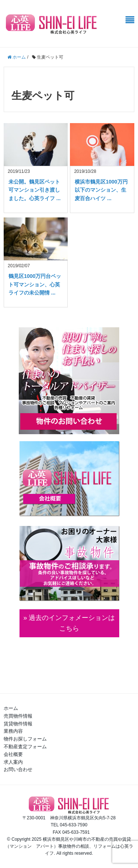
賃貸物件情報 (18, 724)
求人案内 (13, 762)
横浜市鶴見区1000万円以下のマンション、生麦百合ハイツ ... (101, 190)
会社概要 (13, 754)
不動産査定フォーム (25, 747)
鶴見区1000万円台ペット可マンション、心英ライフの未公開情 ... (35, 284)
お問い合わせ (18, 769)
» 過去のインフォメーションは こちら (69, 623)
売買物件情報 (18, 716)
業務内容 (13, 731)
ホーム (11, 708)
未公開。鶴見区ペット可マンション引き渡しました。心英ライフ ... (35, 190)
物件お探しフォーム (25, 739)
